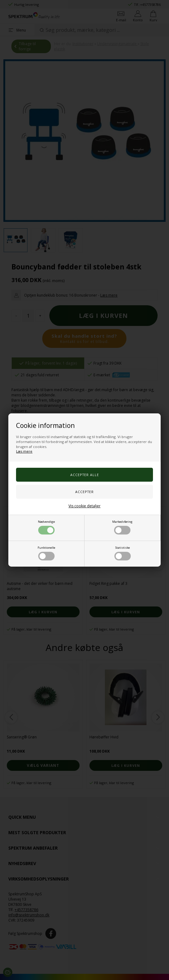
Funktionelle (46, 553)
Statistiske (123, 553)
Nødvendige (46, 527)
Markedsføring (122, 527)
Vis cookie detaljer (84, 506)
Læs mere (24, 451)
